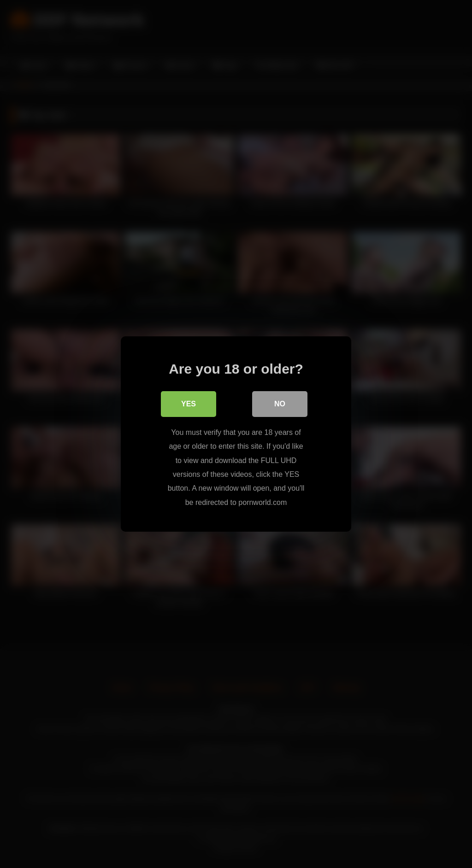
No (280, 404)
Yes (189, 404)
